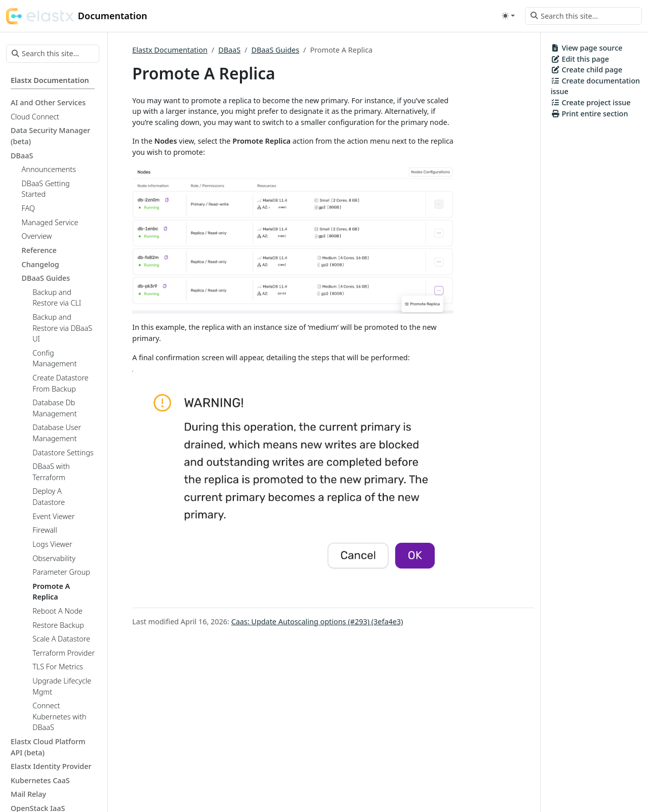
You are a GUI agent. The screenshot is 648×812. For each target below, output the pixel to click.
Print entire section (590, 114)
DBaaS (229, 50)
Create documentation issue (595, 86)
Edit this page (580, 59)
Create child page (587, 70)
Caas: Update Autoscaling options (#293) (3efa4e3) (317, 622)
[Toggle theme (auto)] (508, 16)
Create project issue (591, 102)
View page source (587, 48)
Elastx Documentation (170, 50)
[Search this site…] (583, 16)
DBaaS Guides (275, 50)
